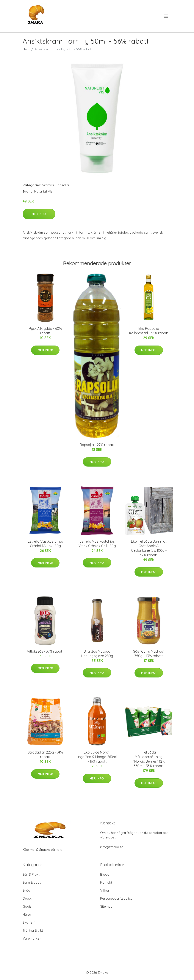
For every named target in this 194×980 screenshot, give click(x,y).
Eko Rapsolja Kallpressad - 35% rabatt (149, 331)
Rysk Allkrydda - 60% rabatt (45, 331)
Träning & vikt (33, 930)
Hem (26, 49)
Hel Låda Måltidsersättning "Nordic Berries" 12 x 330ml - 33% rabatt (149, 759)
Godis (27, 906)
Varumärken (32, 938)
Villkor (105, 890)
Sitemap (106, 906)
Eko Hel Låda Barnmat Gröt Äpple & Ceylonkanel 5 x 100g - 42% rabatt (149, 548)
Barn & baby (32, 882)
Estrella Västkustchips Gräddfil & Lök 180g (45, 544)
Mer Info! (39, 214)
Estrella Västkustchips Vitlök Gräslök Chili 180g (97, 544)
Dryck (27, 898)
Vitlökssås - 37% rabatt (45, 651)
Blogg (105, 874)
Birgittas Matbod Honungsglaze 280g (97, 654)
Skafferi (48, 185)
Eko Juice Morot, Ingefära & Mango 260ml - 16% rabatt (97, 757)
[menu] (166, 16)
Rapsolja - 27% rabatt (97, 445)
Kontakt (106, 882)
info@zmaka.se (112, 847)
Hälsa (27, 914)
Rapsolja (62, 185)
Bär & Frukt (31, 874)
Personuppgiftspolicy (116, 898)
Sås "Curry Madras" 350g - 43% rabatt (149, 654)
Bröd (26, 890)
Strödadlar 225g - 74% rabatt (45, 755)
